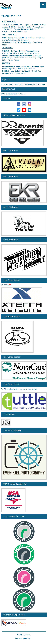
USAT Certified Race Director (15, 484)
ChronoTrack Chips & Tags (14, 615)
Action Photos (9, 415)
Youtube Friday (38, 27)
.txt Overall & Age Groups (18, 31)
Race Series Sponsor (12, 280)
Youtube (26, 40)
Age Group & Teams (32, 53)
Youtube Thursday (25, 27)
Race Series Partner (11, 384)
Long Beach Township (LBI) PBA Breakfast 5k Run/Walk (25, 84)
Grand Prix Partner (11, 150)
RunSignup (28, 638)
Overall (42, 25)
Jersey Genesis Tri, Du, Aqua (16, 94)
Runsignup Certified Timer (14, 516)
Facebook (32, 69)
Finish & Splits (19, 58)
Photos (14, 27)
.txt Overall (6, 27)
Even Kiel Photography (13, 430)
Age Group (13, 69)
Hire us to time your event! (14, 115)
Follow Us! (8, 99)
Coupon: (6, 285)
